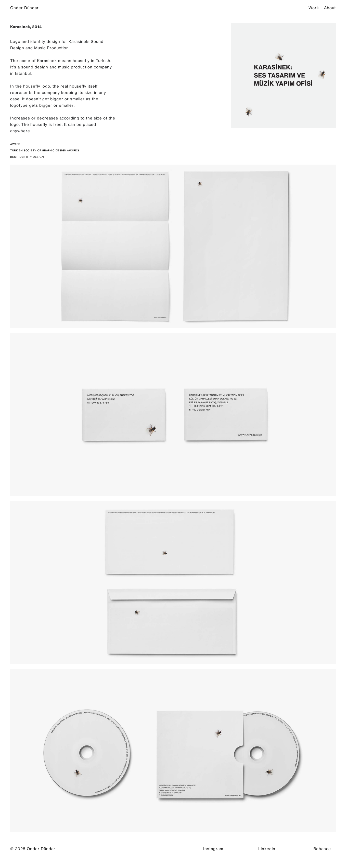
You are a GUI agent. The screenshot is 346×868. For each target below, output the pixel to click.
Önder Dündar (24, 8)
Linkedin (267, 849)
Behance (322, 849)
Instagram (213, 849)
